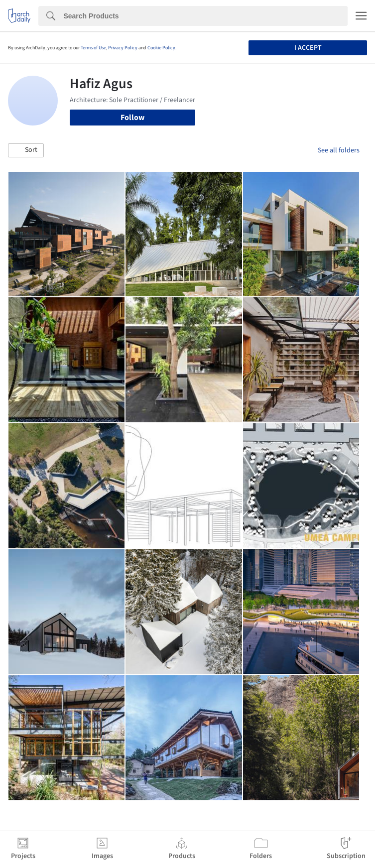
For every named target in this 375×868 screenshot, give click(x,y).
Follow (132, 118)
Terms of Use (93, 48)
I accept (308, 48)
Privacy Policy (123, 48)
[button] (26, 150)
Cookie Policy (161, 48)
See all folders (339, 150)
